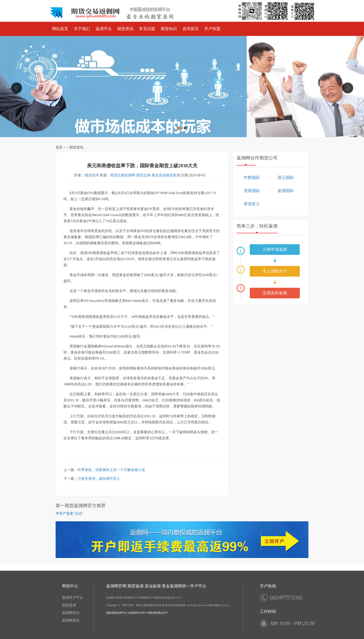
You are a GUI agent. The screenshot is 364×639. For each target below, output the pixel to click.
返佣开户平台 (73, 598)
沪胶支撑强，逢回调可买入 (99, 479)
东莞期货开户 (130, 598)
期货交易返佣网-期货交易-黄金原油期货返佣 (145, 175)
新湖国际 (286, 191)
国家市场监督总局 (164, 598)
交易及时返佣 (275, 293)
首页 (59, 147)
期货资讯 (125, 29)
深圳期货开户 (146, 598)
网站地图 (214, 605)
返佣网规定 (71, 620)
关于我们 (82, 29)
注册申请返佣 (275, 249)
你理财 (118, 598)
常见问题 (147, 29)
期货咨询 (92, 175)
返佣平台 (104, 29)
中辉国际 (252, 178)
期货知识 (169, 29)
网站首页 (60, 29)
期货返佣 (69, 605)
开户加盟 (212, 29)
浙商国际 (252, 191)
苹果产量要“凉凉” (70, 514)
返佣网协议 (71, 613)
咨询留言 (191, 29)
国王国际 (286, 178)
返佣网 (110, 598)
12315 (178, 598)
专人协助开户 (275, 271)
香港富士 (252, 204)
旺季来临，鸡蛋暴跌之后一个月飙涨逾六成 (111, 470)
